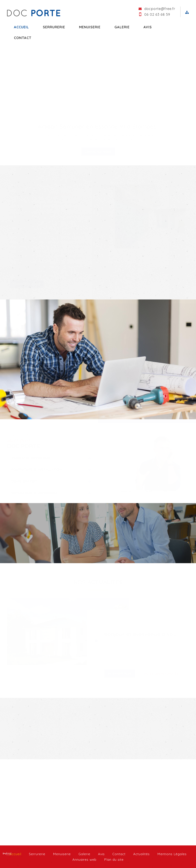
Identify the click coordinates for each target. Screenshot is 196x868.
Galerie (122, 27)
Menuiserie (90, 27)
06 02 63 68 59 (157, 14)
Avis (148, 27)
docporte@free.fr (160, 9)
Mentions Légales (172, 854)
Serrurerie (54, 27)
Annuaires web (84, 859)
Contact (119, 854)
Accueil (21, 27)
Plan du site (114, 859)
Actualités (141, 854)
